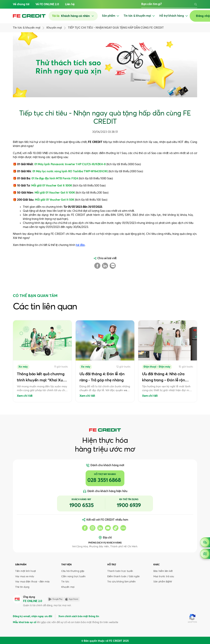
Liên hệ (70, 4)
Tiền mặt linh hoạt (26, 571)
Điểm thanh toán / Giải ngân (124, 577)
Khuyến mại (68, 587)
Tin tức (65, 582)
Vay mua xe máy (25, 577)
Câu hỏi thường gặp (73, 571)
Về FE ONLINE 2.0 (47, 4)
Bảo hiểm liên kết (163, 571)
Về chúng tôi (21, 4)
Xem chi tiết (25, 396)
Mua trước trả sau (164, 577)
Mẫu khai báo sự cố (25, 622)
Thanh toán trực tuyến (120, 571)
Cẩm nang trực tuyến (73, 577)
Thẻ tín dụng (22, 587)
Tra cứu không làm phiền (121, 582)
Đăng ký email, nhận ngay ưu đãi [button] (32, 616)
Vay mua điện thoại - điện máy (32, 582)
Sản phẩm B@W (163, 582)
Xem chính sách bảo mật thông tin (79, 616)
